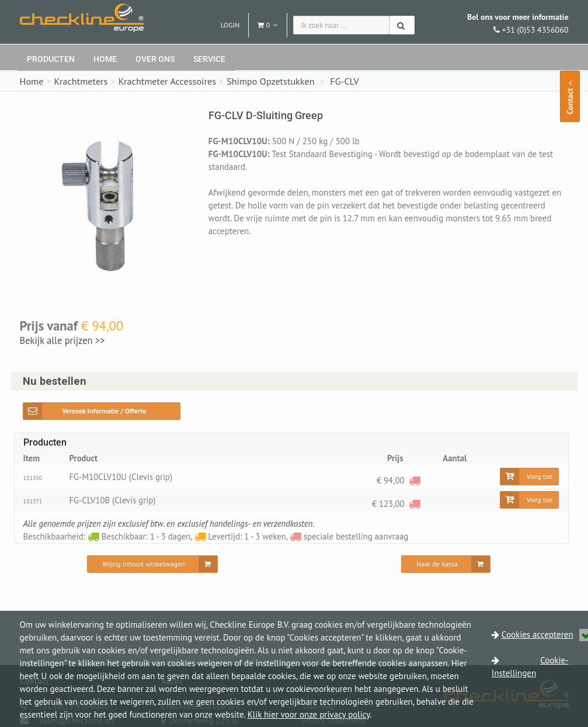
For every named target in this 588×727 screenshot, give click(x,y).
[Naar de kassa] (446, 564)
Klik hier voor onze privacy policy (309, 714)
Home (105, 59)
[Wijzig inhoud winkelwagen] (152, 564)
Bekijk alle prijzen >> (62, 340)
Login (230, 25)
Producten (51, 59)
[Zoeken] (402, 25)
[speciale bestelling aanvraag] (415, 480)
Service (209, 59)
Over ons (155, 59)
